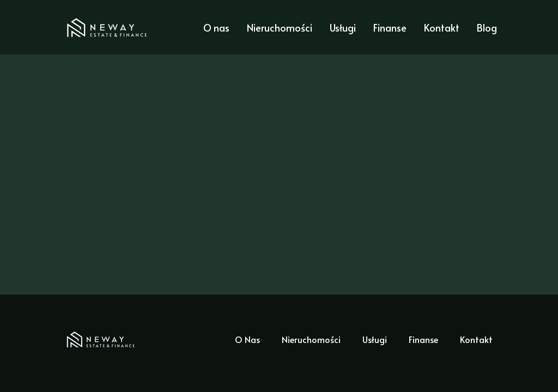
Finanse (390, 27)
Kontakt (442, 27)
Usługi (343, 27)
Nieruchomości (280, 27)
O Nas (247, 339)
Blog (487, 27)
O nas (216, 27)
